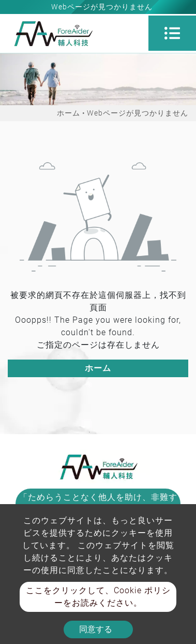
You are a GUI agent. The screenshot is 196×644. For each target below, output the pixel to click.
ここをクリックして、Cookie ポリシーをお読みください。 (98, 597)
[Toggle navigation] (172, 33)
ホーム (69, 113)
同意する (96, 629)
